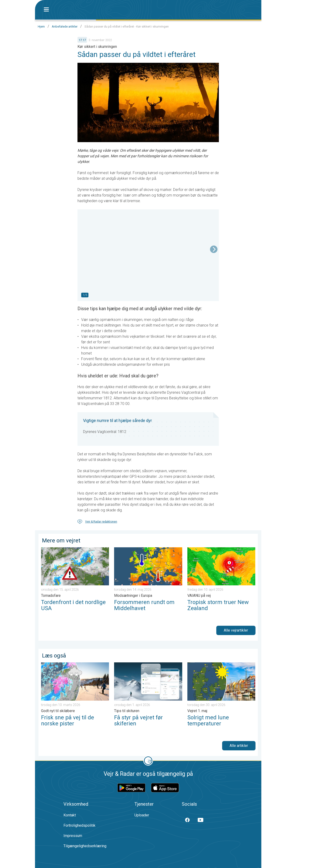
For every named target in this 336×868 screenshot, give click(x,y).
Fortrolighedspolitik (79, 825)
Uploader (142, 815)
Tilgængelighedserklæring (85, 846)
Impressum (73, 836)
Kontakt (70, 815)
